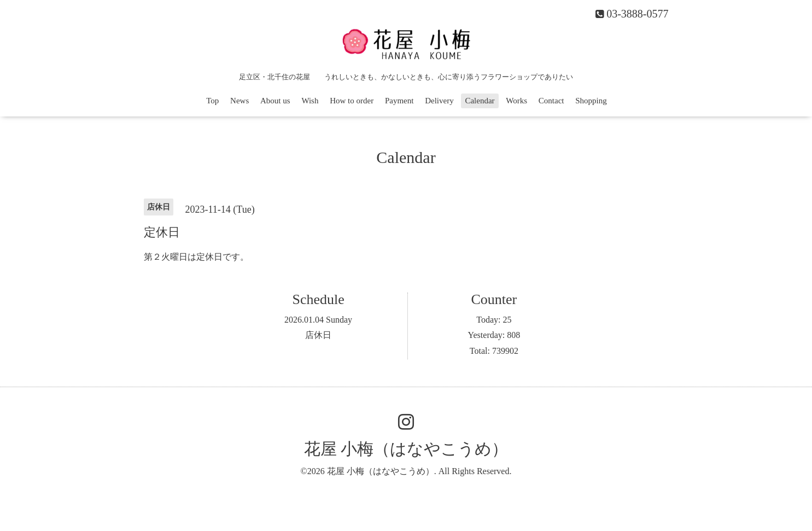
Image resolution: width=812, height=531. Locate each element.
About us (275, 101)
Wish (310, 101)
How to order (352, 101)
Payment (399, 101)
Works (516, 101)
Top (212, 101)
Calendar (480, 101)
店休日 (318, 335)
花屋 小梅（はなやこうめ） (406, 449)
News (239, 101)
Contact (551, 101)
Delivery (439, 101)
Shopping (591, 101)
